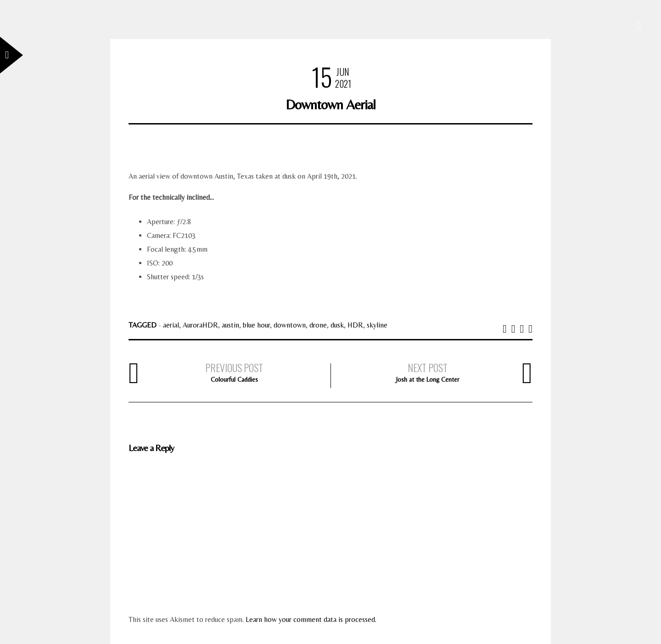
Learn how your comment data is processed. (311, 619)
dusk (337, 325)
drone (318, 325)
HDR (355, 325)
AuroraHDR (200, 325)
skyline (377, 325)
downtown (290, 325)
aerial (171, 325)
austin (230, 325)
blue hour (256, 325)
